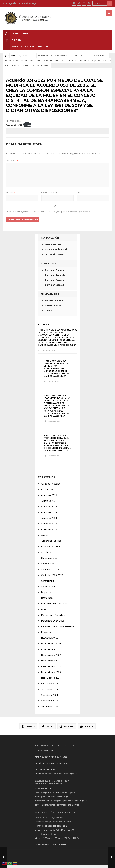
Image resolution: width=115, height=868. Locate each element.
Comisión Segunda (55, 278)
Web (79, 196)
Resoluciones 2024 (51, 670)
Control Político (49, 584)
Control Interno (53, 309)
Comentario (12, 164)
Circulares (46, 555)
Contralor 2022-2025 (52, 573)
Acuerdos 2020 (49, 498)
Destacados (47, 601)
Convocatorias (49, 590)
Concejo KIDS (48, 567)
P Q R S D (12, 38)
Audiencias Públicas (51, 544)
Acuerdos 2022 (28, 54)
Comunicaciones (49, 561)
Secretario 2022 (49, 687)
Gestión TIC (51, 314)
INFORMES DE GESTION (54, 607)
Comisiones (48, 267)
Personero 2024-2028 (53, 624)
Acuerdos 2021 (49, 504)
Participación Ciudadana (53, 618)
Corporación (50, 241)
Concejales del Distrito (57, 253)
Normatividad (50, 297)
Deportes (46, 595)
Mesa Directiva (53, 248)
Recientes (45, 328)
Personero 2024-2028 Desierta (58, 630)
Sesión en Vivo (15, 31)
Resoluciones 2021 (51, 652)
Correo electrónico (50, 196)
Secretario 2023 (49, 692)
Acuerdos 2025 (49, 527)
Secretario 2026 (49, 710)
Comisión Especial (55, 288)
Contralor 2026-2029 (52, 578)
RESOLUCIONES (50, 641)
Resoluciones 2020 (51, 647)
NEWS (44, 613)
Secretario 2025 (49, 704)
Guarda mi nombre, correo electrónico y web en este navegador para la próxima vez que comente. (48, 215)
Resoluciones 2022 (51, 658)
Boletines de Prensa (52, 550)
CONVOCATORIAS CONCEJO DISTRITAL (27, 45)
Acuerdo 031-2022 (14, 128)
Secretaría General (55, 258)
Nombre (11, 196)
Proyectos (47, 635)
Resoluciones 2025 (51, 675)
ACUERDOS (16, 54)
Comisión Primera (54, 273)
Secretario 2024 (49, 698)
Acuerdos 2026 (49, 533)
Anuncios (46, 538)
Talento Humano (54, 304)
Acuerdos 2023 (49, 515)
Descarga (27, 128)
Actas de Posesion (51, 487)
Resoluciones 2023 (51, 664)
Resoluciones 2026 (51, 681)
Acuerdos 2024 (49, 521)
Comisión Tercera (54, 283)
